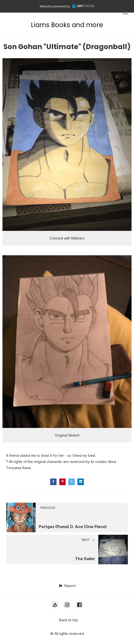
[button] (67, 586)
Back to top (69, 620)
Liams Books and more (67, 25)
